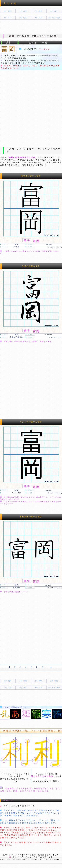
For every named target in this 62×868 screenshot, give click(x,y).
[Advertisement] (31, 108)
